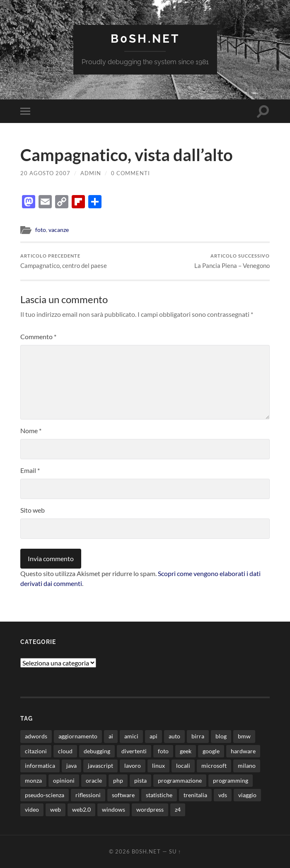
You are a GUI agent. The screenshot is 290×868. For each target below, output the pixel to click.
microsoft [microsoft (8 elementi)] (214, 766)
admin (91, 173)
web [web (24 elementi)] (56, 809)
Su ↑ (175, 851)
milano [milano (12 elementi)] (247, 766)
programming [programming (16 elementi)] (231, 780)
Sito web (33, 510)
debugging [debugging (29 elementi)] (97, 751)
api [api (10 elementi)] (153, 736)
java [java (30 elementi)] (71, 766)
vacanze (59, 230)
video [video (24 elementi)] (32, 809)
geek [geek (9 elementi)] (186, 751)
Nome (31, 430)
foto (41, 230)
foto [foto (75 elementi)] (163, 751)
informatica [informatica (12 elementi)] (40, 766)
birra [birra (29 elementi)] (198, 736)
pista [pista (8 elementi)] (140, 780)
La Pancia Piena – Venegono (232, 261)
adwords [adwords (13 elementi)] (36, 736)
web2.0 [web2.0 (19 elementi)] (81, 809)
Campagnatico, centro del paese (64, 261)
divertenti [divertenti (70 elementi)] (134, 751)
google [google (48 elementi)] (211, 751)
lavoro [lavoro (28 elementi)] (133, 766)
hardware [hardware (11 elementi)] (243, 751)
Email (30, 470)
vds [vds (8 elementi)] (223, 795)
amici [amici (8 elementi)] (131, 736)
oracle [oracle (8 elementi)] (94, 780)
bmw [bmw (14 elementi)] (244, 736)
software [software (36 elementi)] (123, 795)
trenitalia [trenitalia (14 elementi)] (195, 795)
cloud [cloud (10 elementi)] (65, 751)
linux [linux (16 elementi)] (158, 766)
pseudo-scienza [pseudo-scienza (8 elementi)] (45, 795)
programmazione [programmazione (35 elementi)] (180, 780)
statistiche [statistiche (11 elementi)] (159, 795)
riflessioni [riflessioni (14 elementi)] (88, 795)
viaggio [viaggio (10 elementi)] (247, 795)
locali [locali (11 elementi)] (183, 766)
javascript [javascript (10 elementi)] (100, 766)
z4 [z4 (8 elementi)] (178, 809)
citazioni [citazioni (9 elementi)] (36, 751)
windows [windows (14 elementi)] (114, 809)
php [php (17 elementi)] (118, 780)
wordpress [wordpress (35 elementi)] (150, 809)
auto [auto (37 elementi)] (174, 736)
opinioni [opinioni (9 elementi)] (64, 780)
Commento (38, 336)
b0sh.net (145, 39)
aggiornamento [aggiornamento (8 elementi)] (78, 736)
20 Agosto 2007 (45, 173)
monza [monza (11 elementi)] (33, 780)
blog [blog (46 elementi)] (221, 736)
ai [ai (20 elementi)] (111, 736)
